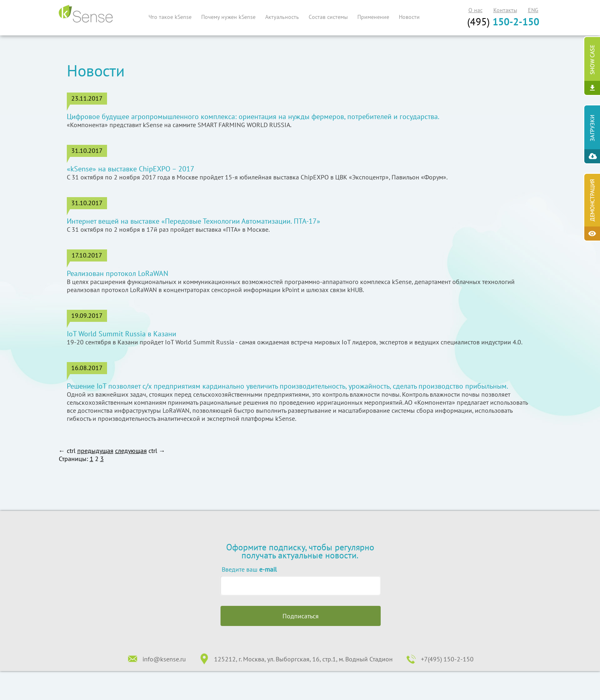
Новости (409, 17)
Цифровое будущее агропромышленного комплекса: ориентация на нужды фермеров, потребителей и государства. (253, 117)
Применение (373, 17)
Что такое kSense (170, 17)
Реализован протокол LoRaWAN (118, 274)
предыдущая (95, 451)
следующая (131, 451)
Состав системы (328, 17)
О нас (475, 10)
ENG (533, 10)
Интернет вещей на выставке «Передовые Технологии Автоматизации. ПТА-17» (194, 221)
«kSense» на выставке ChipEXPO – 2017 (131, 169)
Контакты (505, 10)
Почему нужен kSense (228, 17)
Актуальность (282, 17)
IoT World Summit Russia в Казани (122, 334)
